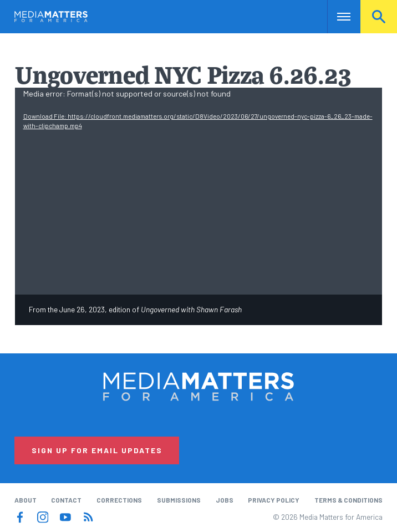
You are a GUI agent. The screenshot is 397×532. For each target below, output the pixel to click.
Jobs (225, 500)
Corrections (119, 500)
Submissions (179, 500)
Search (379, 17)
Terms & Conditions (348, 500)
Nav (337, 17)
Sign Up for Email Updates (97, 450)
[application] (199, 191)
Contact (66, 500)
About (26, 500)
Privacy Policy (274, 500)
